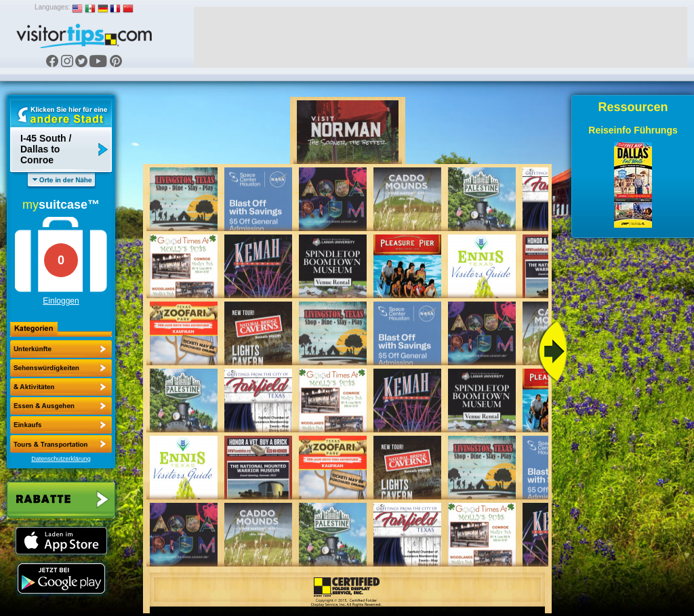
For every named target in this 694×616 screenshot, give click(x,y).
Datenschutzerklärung (61, 459)
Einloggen (61, 301)
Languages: (52, 7)
